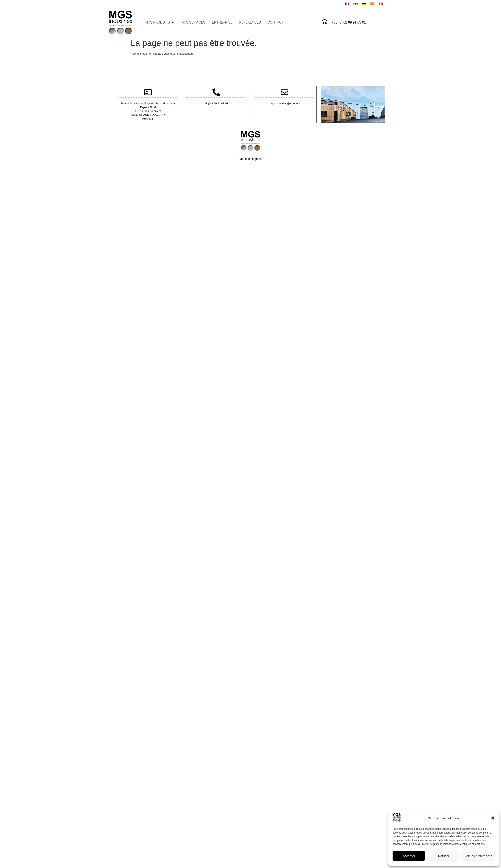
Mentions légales (250, 159)
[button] (493, 818)
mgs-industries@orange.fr (285, 103)
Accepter (409, 856)
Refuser (444, 856)
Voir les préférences (478, 856)
